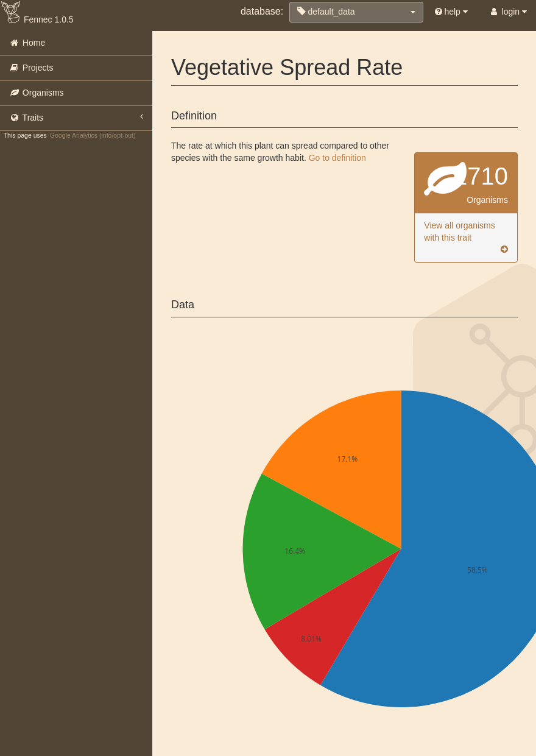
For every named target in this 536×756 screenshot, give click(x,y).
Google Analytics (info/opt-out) (93, 135)
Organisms (37, 93)
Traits (76, 117)
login (508, 12)
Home (27, 43)
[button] (356, 12)
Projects (31, 68)
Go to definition (337, 158)
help (451, 12)
